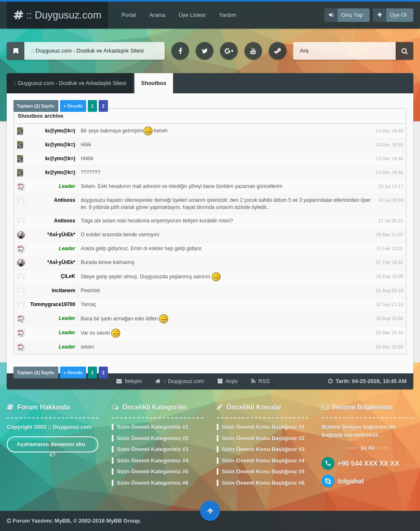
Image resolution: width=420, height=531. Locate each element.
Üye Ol (398, 15)
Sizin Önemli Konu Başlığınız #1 (263, 427)
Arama (157, 15)
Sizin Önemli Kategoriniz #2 (152, 438)
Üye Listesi (192, 15)
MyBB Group (123, 521)
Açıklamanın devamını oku (53, 447)
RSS (260, 381)
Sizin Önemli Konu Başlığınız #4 (263, 461)
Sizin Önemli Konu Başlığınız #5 (263, 472)
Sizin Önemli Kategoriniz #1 (152, 427)
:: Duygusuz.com (57, 15)
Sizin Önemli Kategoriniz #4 (152, 461)
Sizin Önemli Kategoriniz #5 (152, 472)
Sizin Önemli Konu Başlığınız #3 (263, 449)
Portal (129, 15)
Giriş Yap (352, 15)
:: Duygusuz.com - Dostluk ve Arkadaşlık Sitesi (70, 83)
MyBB (62, 521)
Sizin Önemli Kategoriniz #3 (152, 449)
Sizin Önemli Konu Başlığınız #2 (263, 438)
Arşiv (228, 381)
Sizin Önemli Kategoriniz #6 (152, 483)
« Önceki (73, 106)
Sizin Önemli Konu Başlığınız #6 (263, 483)
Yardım (227, 15)
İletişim (129, 381)
